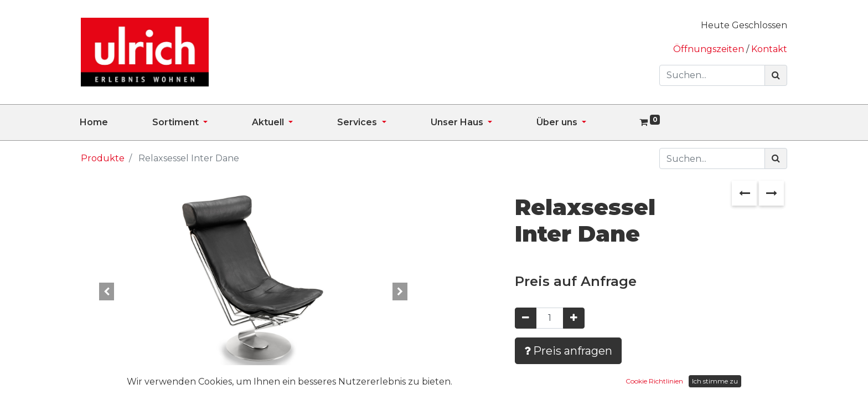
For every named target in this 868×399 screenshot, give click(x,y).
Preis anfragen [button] (568, 351)
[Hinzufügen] (574, 318)
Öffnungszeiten (710, 49)
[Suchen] (776, 75)
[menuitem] (116, 122)
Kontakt (769, 49)
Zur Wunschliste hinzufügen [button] (596, 383)
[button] (107, 291)
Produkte (103, 158)
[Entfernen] (526, 318)
